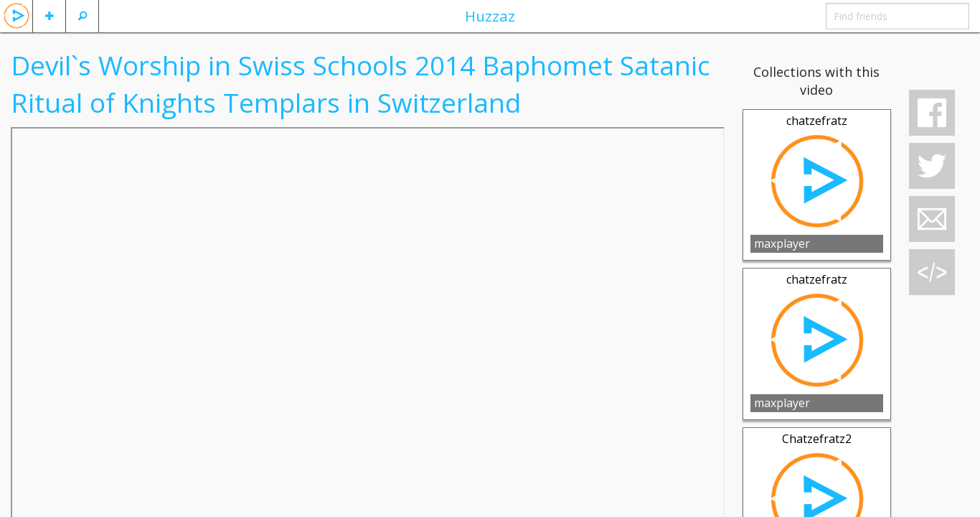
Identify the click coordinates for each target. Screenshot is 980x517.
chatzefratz (817, 121)
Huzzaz (490, 16)
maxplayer (782, 243)
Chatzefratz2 (817, 439)
